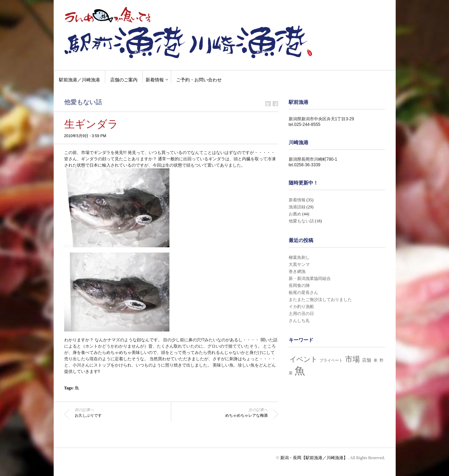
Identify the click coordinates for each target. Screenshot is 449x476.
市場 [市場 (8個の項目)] (353, 359)
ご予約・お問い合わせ (199, 80)
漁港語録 (297, 207)
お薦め (295, 214)
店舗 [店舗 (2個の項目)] (367, 360)
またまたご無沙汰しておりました (320, 300)
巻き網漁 (297, 271)
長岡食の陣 (299, 286)
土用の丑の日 (301, 314)
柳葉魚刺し (299, 257)
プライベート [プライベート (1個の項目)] (331, 360)
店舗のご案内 (124, 80)
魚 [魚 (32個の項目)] (300, 371)
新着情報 (155, 80)
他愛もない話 (83, 102)
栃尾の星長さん (303, 293)
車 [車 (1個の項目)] (376, 360)
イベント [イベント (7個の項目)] (303, 359)
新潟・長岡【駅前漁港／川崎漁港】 (314, 458)
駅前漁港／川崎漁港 (79, 80)
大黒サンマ (299, 264)
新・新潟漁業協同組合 (310, 279)
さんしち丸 (299, 321)
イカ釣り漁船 (301, 307)
